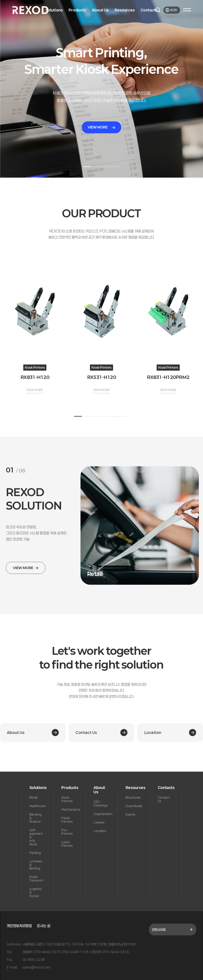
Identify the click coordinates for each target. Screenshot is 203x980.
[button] (87, 167)
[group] (140, 526)
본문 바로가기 (0, 0)
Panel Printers (67, 820)
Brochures (133, 797)
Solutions (54, 10)
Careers (99, 822)
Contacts (149, 10)
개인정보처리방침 (19, 926)
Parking (35, 853)
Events (130, 814)
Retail (33, 797)
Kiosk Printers (67, 799)
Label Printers (67, 844)
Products (77, 10)
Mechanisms (71, 809)
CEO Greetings (101, 804)
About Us (100, 10)
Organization (103, 814)
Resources (125, 10)
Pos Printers (67, 832)
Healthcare (37, 806)
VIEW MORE (101, 127)
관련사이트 (173, 929)
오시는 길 (44, 926)
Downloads (134, 806)
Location (100, 831)
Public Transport (37, 879)
